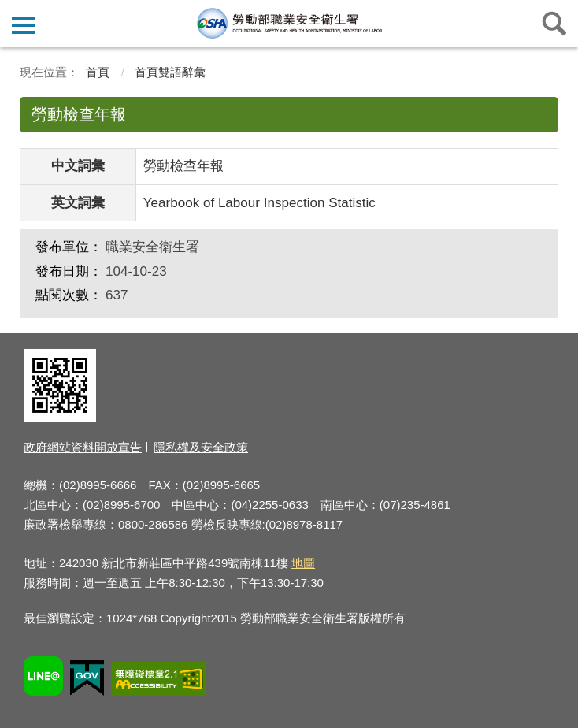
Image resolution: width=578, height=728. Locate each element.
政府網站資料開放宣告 (83, 447)
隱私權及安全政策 (201, 447)
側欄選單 (24, 25)
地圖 (303, 563)
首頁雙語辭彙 (170, 72)
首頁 (98, 72)
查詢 (554, 24)
